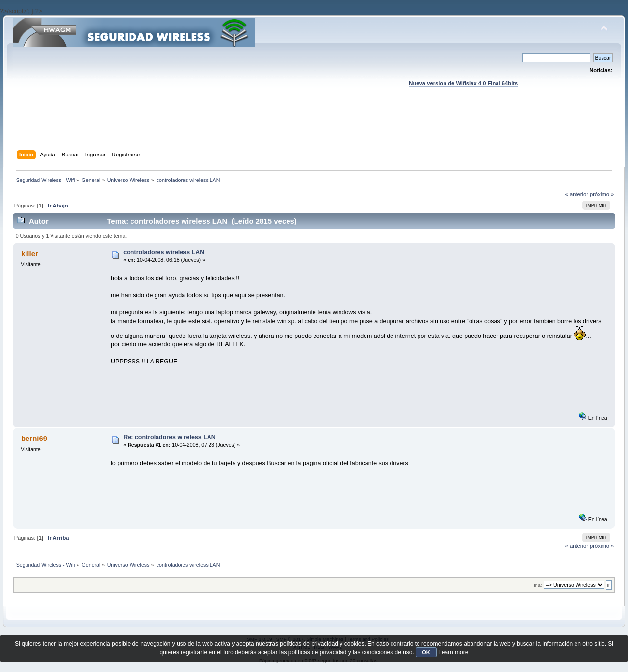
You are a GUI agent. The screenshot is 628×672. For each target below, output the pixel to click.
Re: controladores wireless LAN (169, 437)
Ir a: (538, 585)
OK (426, 652)
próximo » (602, 194)
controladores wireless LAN (164, 252)
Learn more (453, 652)
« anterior (577, 194)
